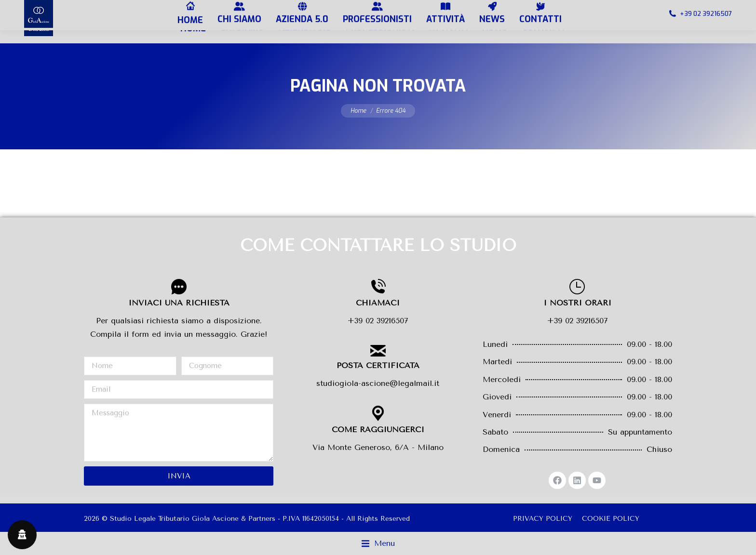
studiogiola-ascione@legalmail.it (378, 383)
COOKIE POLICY (611, 519)
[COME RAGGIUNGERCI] (378, 413)
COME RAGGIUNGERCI (378, 429)
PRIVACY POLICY (543, 519)
